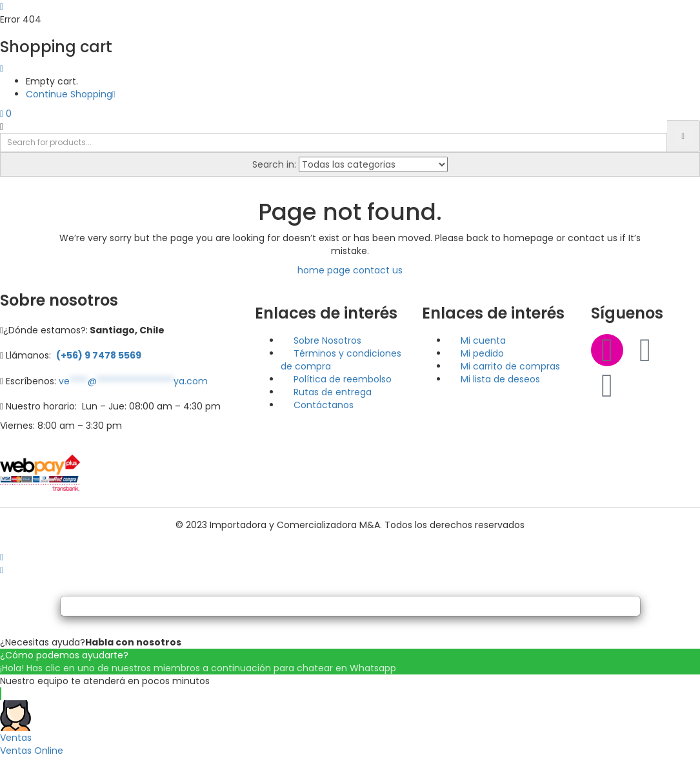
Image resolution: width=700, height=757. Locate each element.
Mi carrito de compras (510, 366)
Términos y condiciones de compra (341, 360)
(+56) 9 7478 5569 (99, 355)
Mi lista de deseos (500, 379)
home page (324, 270)
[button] (6, 113)
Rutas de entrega (333, 392)
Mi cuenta (483, 340)
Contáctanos (324, 405)
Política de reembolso (343, 379)
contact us (378, 270)
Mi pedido (482, 353)
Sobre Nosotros (327, 340)
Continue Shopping (71, 94)
